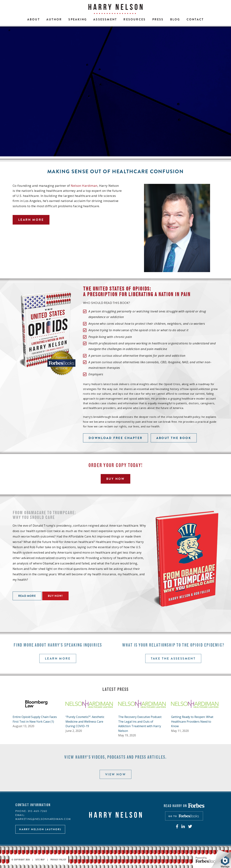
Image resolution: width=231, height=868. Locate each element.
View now (115, 774)
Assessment (105, 19)
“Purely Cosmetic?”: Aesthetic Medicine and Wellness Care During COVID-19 (85, 721)
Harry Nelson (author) (40, 829)
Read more (27, 596)
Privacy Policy (58, 860)
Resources (135, 19)
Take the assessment (173, 658)
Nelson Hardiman (84, 186)
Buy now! (55, 596)
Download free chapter (115, 438)
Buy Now (115, 479)
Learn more (31, 220)
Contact (195, 19)
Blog (175, 19)
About (34, 19)
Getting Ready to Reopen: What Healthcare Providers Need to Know (192, 721)
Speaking (78, 19)
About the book (174, 438)
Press (158, 19)
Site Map (40, 860)
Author (54, 19)
